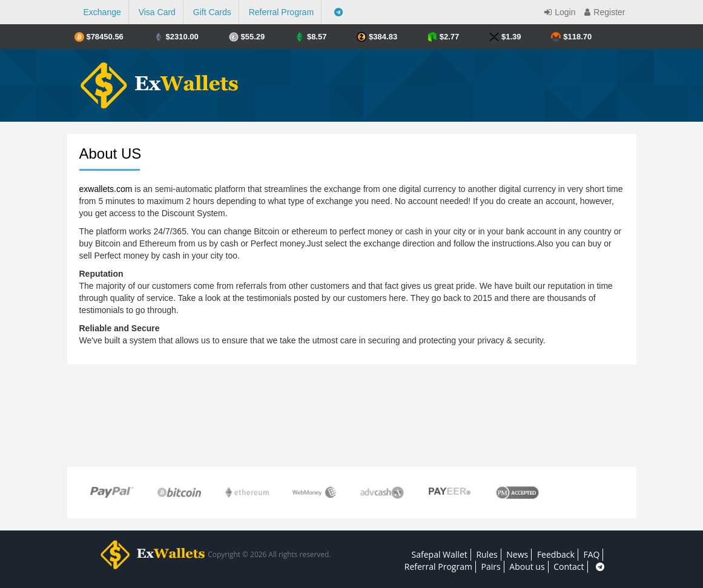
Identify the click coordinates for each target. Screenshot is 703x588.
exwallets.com (106, 189)
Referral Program (281, 12)
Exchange (102, 12)
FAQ (591, 554)
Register (603, 12)
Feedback (556, 554)
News (517, 554)
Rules (487, 554)
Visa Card (157, 12)
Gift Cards (212, 12)
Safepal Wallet (440, 554)
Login (558, 12)
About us (527, 567)
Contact (569, 567)
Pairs (491, 567)
